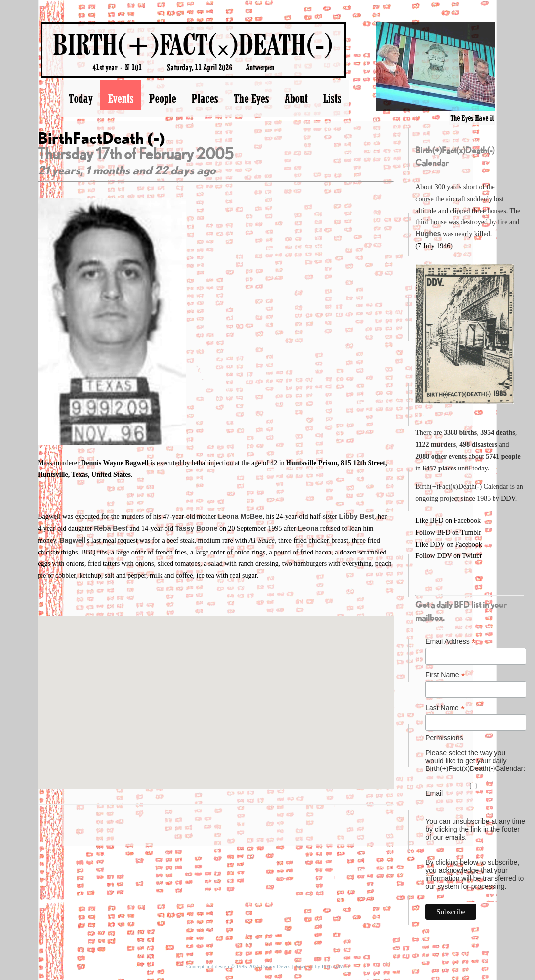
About (296, 98)
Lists (332, 98)
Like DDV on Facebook (449, 544)
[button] (215, 693)
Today (80, 98)
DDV (508, 498)
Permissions (444, 738)
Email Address (451, 642)
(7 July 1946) (434, 246)
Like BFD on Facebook (448, 521)
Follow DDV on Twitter (449, 556)
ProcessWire (335, 966)
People (162, 98)
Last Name (445, 708)
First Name (445, 675)
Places (205, 98)
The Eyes (251, 98)
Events (121, 98)
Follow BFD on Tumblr (448, 533)
